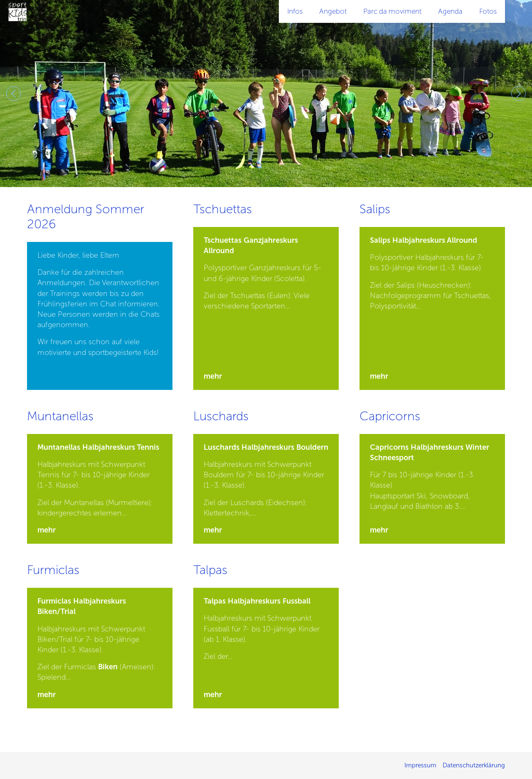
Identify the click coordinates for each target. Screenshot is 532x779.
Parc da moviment (392, 11)
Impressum (420, 765)
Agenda (450, 11)
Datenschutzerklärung (474, 765)
